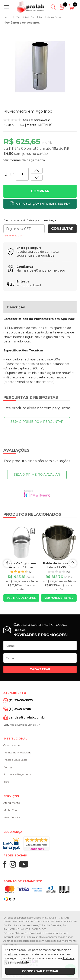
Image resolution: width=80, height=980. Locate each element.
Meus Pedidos (12, 817)
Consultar (62, 229)
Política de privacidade (17, 752)
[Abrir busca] (53, 7)
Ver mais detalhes (21, 598)
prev (7, 563)
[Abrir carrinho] (72, 7)
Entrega (8, 767)
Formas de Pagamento (18, 774)
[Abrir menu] (7, 7)
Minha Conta (11, 810)
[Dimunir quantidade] (37, 171)
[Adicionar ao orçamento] (40, 204)
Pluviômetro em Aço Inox (21, 23)
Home (7, 17)
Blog (6, 782)
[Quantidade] (22, 174)
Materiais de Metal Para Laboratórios (38, 17)
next (73, 563)
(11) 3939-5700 (20, 709)
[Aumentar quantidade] (37, 178)
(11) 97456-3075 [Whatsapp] (21, 700)
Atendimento (12, 803)
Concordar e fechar (40, 971)
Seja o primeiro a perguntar (37, 422)
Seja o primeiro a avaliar (37, 475)
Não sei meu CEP (13, 236)
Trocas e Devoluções (15, 760)
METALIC (45, 125)
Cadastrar (40, 669)
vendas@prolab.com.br (27, 717)
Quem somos (12, 745)
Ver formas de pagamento (24, 160)
